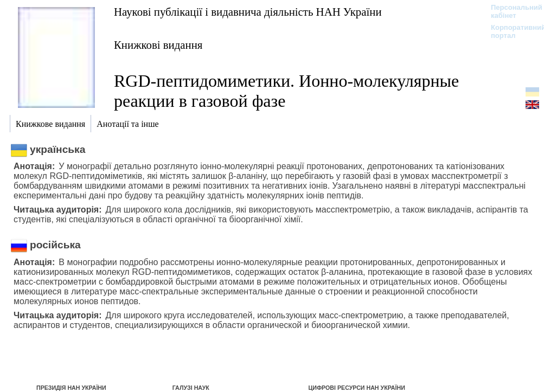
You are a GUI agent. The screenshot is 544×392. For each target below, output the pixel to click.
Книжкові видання (158, 45)
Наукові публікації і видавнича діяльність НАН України (248, 12)
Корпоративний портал (511, 31)
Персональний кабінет (511, 11)
